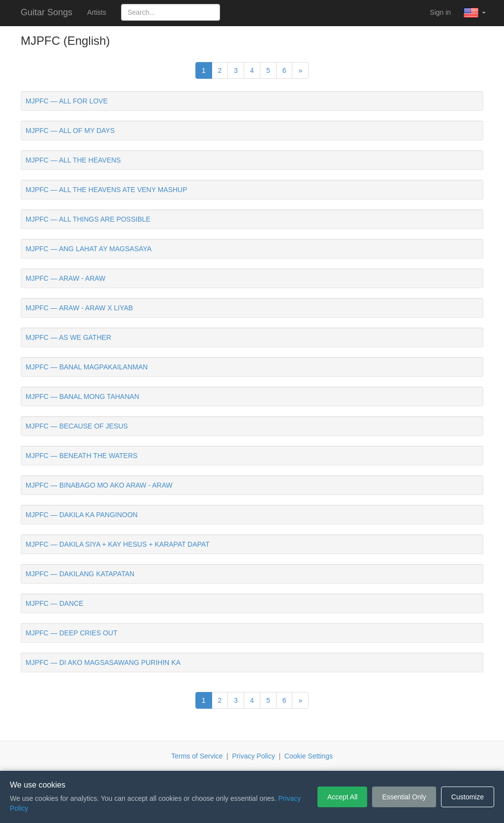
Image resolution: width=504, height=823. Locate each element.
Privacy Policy (254, 756)
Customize (468, 797)
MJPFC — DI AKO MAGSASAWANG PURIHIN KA (103, 662)
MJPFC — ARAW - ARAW (65, 278)
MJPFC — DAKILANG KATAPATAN (80, 574)
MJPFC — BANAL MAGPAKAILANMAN (87, 367)
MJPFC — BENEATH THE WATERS (81, 456)
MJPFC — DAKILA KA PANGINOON (82, 515)
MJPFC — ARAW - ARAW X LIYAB (79, 308)
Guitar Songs (47, 12)
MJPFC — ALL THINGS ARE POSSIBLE (88, 219)
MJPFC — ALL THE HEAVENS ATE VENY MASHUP (106, 190)
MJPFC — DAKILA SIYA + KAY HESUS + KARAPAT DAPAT (118, 544)
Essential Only (404, 797)
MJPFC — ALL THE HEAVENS (73, 160)
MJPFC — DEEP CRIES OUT (71, 633)
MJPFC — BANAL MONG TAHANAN (82, 396)
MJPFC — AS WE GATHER (68, 337)
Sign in (440, 12)
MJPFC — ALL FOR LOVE (67, 101)
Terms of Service (197, 756)
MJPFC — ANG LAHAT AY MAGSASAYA (89, 249)
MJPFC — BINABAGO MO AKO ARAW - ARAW (99, 485)
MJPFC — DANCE (54, 603)
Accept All (342, 797)
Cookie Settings (309, 756)
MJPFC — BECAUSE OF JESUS (77, 426)
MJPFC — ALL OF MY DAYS (70, 131)
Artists (97, 12)
